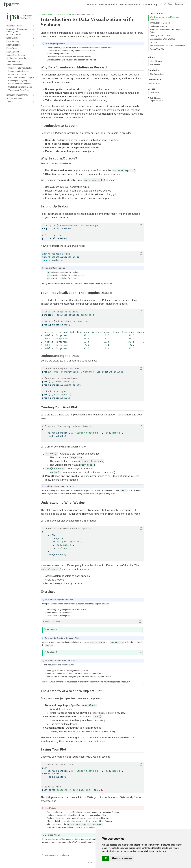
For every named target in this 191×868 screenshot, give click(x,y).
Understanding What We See (162, 39)
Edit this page (154, 98)
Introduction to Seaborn (160, 23)
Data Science (46, 14)
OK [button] (106, 858)
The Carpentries (157, 74)
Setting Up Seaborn (158, 26)
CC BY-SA (154, 93)
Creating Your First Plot (160, 35)
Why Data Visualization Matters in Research (164, 18)
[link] (91, 4)
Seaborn (45, 133)
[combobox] (175, 4)
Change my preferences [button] (122, 858)
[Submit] (165, 4)
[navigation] (19, 26)
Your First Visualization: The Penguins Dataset (166, 31)
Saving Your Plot (157, 49)
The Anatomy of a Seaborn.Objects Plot (167, 46)
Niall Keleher (155, 64)
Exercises (154, 42)
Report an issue (155, 101)
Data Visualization (63, 14)
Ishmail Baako (156, 61)
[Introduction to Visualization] (55, 855)
